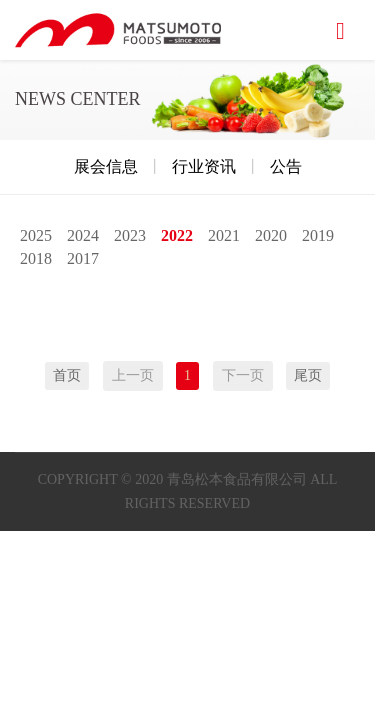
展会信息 (106, 166)
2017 (83, 258)
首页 (67, 375)
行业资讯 (204, 166)
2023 (130, 235)
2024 (83, 235)
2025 (36, 235)
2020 (271, 235)
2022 (177, 235)
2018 (36, 258)
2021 (224, 235)
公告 (286, 166)
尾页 (308, 375)
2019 (318, 235)
